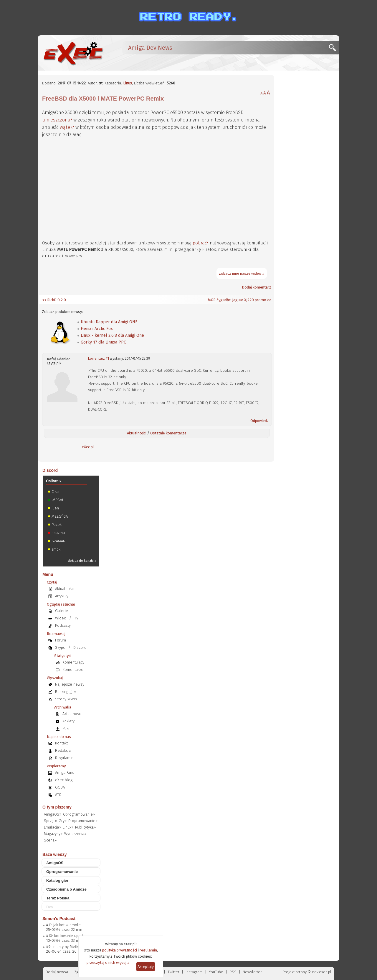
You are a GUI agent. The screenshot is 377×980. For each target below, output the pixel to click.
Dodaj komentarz (257, 287)
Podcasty (63, 625)
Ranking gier (66, 692)
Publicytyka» (85, 827)
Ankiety (68, 721)
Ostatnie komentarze (168, 433)
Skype (60, 647)
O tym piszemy (57, 807)
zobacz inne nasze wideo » (242, 273)
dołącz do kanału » (82, 561)
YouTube (216, 972)
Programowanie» (83, 821)
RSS (233, 972)
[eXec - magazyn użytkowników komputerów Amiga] (73, 53)
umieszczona (56, 120)
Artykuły (62, 596)
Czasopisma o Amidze (66, 889)
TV (76, 618)
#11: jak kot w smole (63, 925)
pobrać (200, 243)
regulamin (148, 950)
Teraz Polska (58, 898)
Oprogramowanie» (79, 814)
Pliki (66, 728)
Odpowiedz (259, 421)
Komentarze (73, 670)
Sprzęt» (50, 821)
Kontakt (61, 743)
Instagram (194, 972)
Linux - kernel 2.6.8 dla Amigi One (112, 335)
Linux (128, 83)
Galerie (62, 611)
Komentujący (73, 662)
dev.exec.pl (322, 972)
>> (269, 300)
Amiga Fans (65, 772)
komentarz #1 (99, 359)
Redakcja (63, 750)
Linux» (68, 827)
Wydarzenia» (75, 834)
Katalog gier (57, 880)
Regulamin (64, 758)
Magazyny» (53, 834)
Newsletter (252, 972)
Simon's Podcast (59, 919)
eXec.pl (88, 447)
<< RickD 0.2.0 (54, 300)
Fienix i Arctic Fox (97, 329)
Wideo (61, 618)
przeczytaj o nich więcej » (108, 962)
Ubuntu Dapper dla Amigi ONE (109, 322)
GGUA (60, 787)
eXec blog (64, 780)
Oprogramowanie (62, 872)
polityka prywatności (120, 950)
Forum (61, 640)
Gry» (63, 821)
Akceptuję (146, 967)
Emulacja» (52, 827)
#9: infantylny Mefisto (65, 947)
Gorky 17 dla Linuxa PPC (103, 342)
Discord (50, 470)
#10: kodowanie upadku (66, 936)
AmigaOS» (53, 814)
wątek (66, 127)
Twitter (173, 972)
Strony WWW (66, 699)
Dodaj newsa (57, 972)
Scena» (50, 840)
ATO (58, 795)
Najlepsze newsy (70, 684)
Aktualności (137, 433)
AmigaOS (55, 863)
